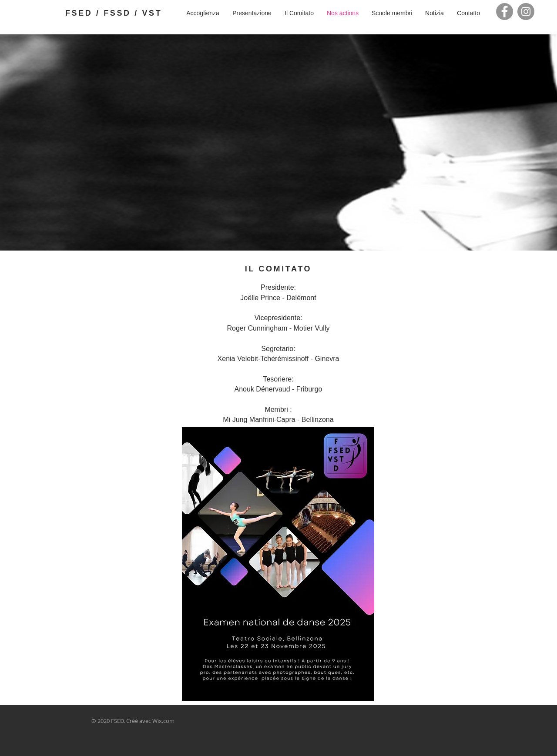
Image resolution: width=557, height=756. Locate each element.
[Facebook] (505, 12)
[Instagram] (526, 12)
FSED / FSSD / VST (114, 13)
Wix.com (163, 721)
